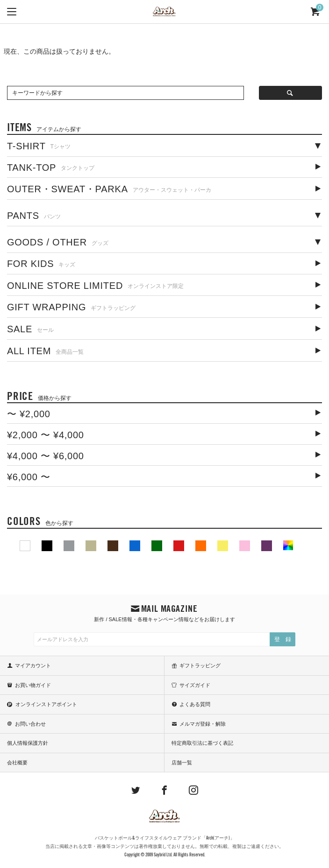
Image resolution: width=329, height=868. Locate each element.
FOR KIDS (41, 264)
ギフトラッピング (200, 665)
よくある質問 (195, 704)
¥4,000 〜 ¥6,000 (46, 456)
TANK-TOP (51, 168)
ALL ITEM (45, 351)
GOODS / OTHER (58, 242)
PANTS (34, 216)
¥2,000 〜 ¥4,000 (46, 435)
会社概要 (17, 763)
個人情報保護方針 (28, 743)
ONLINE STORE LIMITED (95, 286)
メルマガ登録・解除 (203, 724)
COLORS (40, 521)
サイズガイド (195, 685)
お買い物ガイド (33, 685)
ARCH (164, 12)
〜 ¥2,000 (29, 414)
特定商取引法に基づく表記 (202, 743)
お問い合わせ (30, 724)
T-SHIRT (39, 146)
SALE (30, 329)
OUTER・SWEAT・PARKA (109, 189)
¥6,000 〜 (29, 477)
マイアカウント (33, 665)
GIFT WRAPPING (72, 307)
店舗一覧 (182, 763)
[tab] (164, 146)
